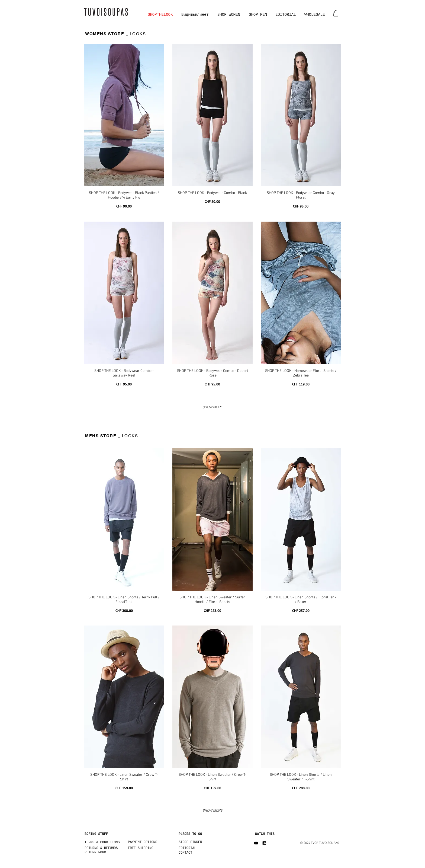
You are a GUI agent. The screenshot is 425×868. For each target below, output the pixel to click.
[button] (336, 13)
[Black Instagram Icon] (264, 843)
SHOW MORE (213, 407)
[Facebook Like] (90, 865)
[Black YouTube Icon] (256, 843)
